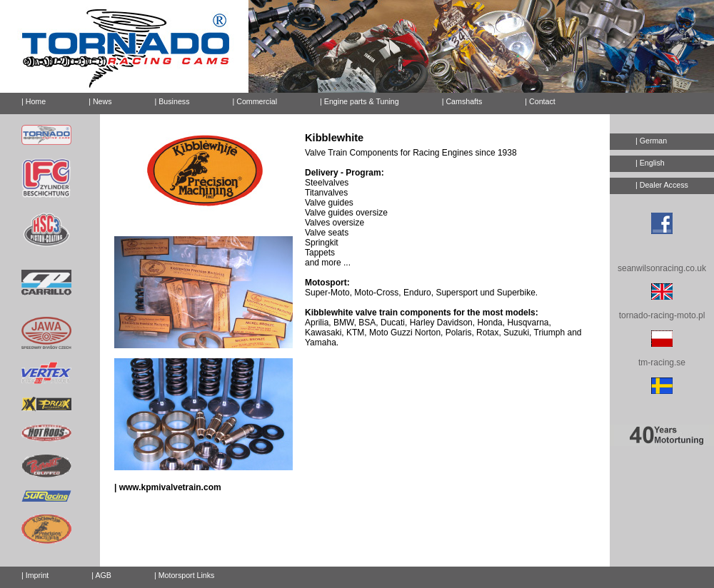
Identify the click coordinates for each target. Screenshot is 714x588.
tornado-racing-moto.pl (662, 315)
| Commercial (255, 101)
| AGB (101, 575)
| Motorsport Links (185, 575)
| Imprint (35, 575)
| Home (34, 101)
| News (100, 101)
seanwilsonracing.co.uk (662, 268)
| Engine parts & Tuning (359, 101)
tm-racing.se (662, 363)
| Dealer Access (662, 185)
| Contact (534, 99)
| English (650, 163)
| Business (172, 101)
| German (651, 141)
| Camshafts (462, 101)
